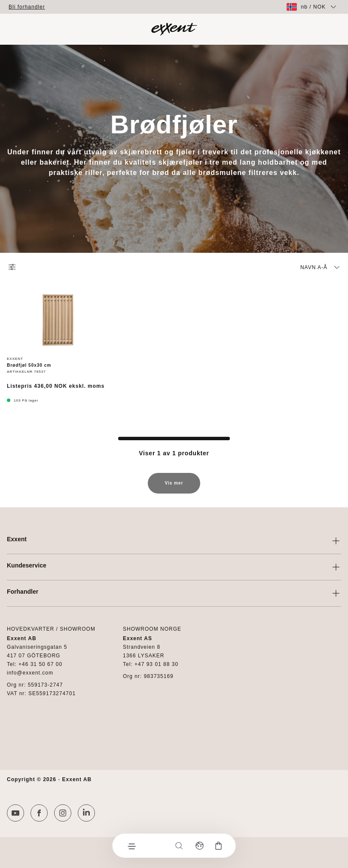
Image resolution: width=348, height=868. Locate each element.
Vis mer (174, 487)
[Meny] (131, 846)
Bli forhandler (27, 7)
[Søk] (179, 846)
